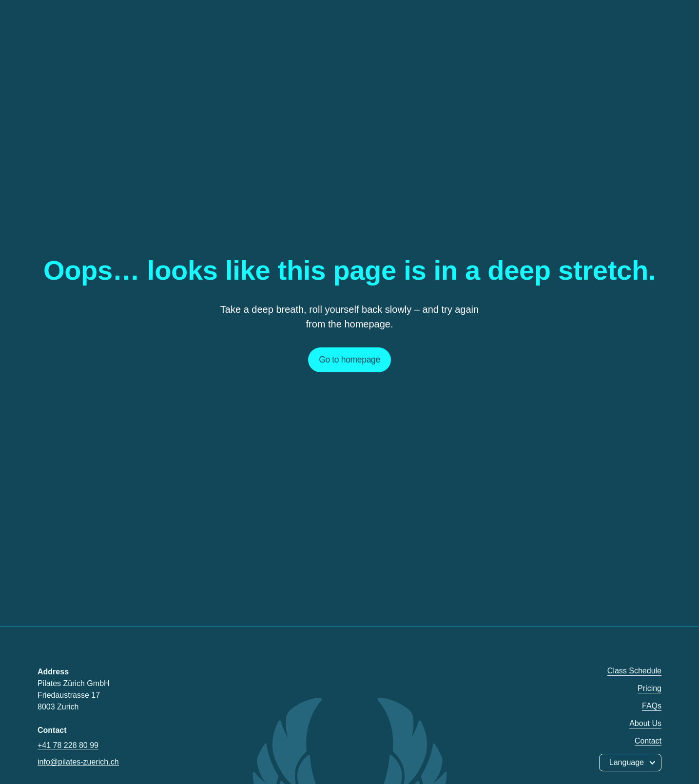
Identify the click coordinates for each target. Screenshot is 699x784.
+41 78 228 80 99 (68, 745)
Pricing (650, 688)
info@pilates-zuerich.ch (78, 762)
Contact (648, 741)
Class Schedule (634, 671)
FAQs (652, 706)
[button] (630, 763)
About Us (645, 723)
